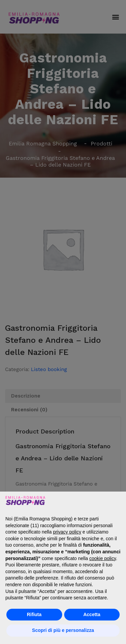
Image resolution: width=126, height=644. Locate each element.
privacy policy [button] (67, 532)
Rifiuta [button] (34, 614)
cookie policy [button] (103, 558)
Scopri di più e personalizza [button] (63, 630)
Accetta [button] (92, 614)
